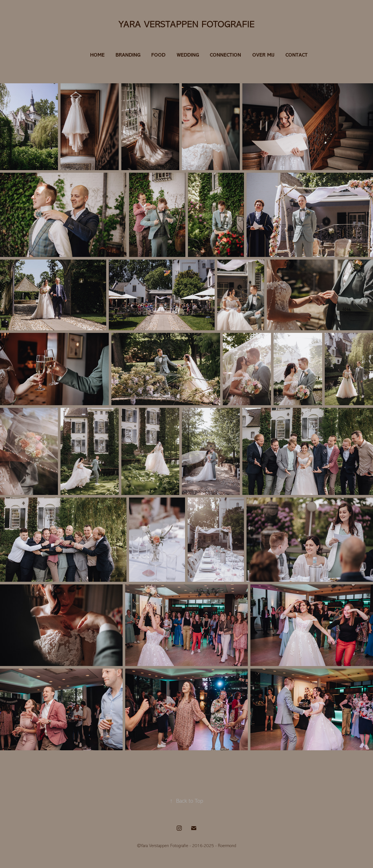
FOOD (158, 55)
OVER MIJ (263, 55)
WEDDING (188, 55)
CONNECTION (225, 55)
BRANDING (128, 55)
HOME (97, 55)
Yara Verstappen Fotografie (186, 24)
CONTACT (297, 55)
